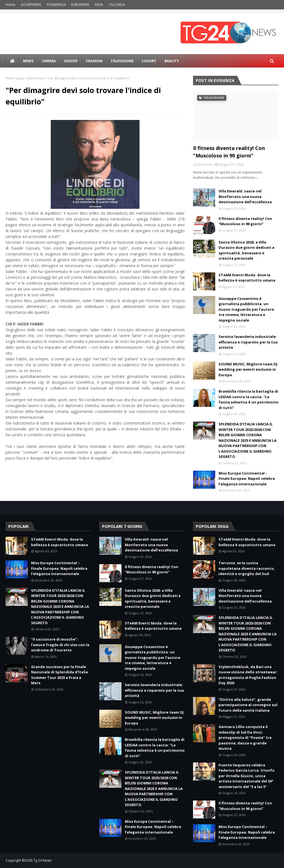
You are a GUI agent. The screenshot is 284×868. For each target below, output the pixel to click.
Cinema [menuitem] (49, 61)
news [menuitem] (28, 61)
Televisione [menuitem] (122, 61)
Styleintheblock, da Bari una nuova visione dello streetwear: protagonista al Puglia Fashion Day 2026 (248, 675)
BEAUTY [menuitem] (172, 61)
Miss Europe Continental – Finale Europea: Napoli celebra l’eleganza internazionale (247, 479)
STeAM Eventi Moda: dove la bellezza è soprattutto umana (247, 278)
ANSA (99, 5)
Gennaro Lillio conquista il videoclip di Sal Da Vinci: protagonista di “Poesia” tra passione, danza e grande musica (245, 737)
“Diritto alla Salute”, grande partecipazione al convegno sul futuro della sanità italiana (248, 705)
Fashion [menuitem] (94, 61)
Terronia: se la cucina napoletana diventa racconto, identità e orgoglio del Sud (247, 568)
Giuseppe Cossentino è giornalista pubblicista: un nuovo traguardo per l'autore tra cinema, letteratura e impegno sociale (246, 309)
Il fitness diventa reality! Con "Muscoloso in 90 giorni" (229, 152)
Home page (15, 78)
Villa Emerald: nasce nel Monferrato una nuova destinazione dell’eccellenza (245, 196)
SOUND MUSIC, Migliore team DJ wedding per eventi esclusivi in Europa (248, 369)
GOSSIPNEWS (31, 5)
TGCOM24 (117, 5)
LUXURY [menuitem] (149, 61)
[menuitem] (12, 61)
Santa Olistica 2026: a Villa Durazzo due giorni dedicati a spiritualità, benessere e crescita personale (246, 250)
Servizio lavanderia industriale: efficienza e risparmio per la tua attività (248, 342)
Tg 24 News (42, 860)
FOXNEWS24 (56, 5)
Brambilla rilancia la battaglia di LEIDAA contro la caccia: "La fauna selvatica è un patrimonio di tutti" (248, 399)
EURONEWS (80, 5)
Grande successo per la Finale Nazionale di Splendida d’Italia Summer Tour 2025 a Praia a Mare (59, 675)
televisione (35, 78)
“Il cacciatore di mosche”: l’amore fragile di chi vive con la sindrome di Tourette (60, 645)
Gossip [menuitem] (71, 61)
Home (10, 5)
